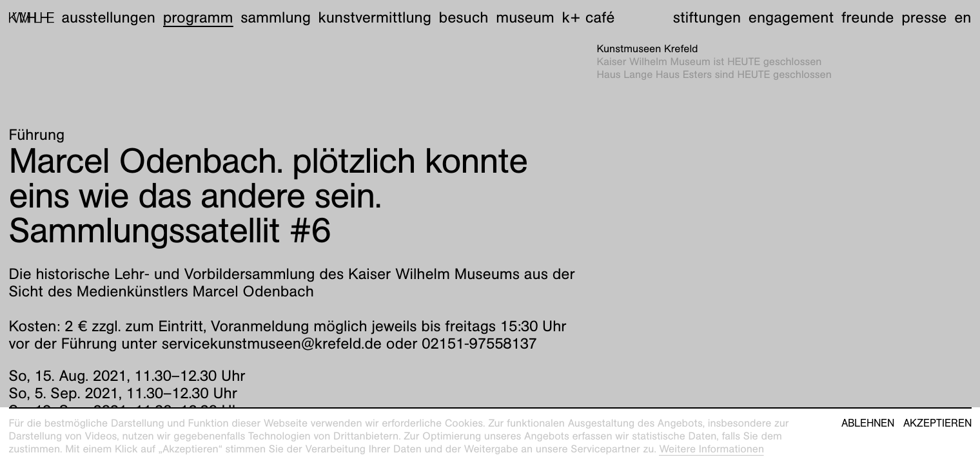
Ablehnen (868, 423)
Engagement (791, 17)
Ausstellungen (108, 17)
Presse (924, 17)
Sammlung (276, 17)
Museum (525, 17)
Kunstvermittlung (375, 17)
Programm (198, 17)
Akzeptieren (937, 423)
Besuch (464, 17)
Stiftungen (707, 17)
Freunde (868, 17)
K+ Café (588, 17)
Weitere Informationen (711, 449)
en (963, 17)
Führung (37, 135)
